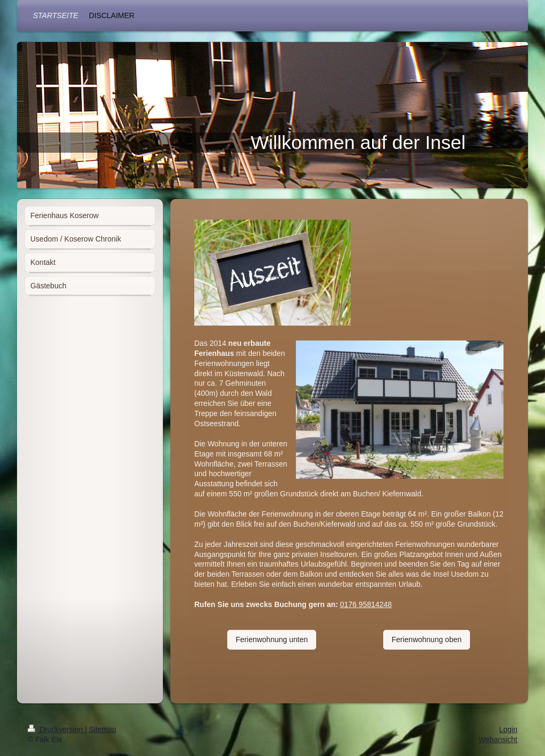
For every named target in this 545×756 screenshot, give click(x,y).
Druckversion (56, 729)
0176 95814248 (366, 604)
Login (508, 729)
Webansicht (498, 740)
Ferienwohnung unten (272, 639)
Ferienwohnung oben (427, 639)
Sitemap (102, 729)
